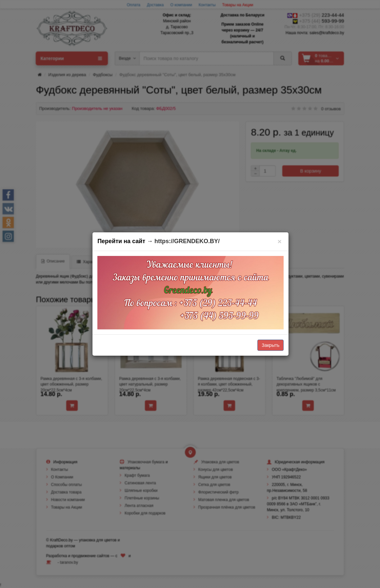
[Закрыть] (280, 241)
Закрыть (270, 345)
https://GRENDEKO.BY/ (187, 241)
